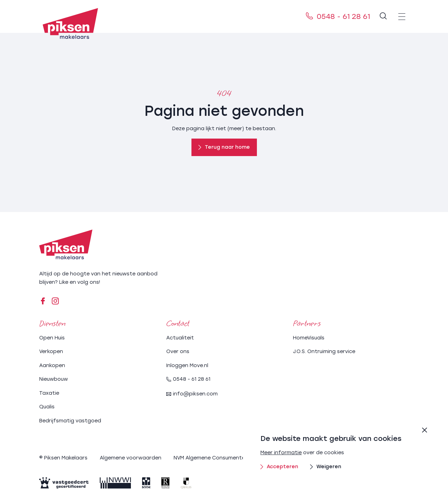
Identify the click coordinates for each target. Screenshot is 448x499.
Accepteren (279, 467)
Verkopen (51, 352)
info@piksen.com (192, 394)
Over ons (178, 352)
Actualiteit (180, 338)
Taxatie (49, 393)
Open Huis (52, 338)
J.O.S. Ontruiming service (324, 352)
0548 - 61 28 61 (338, 16)
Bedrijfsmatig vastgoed (70, 421)
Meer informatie (281, 453)
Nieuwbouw (54, 379)
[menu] (402, 16)
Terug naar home (224, 147)
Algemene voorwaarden (131, 458)
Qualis (47, 407)
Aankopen (52, 366)
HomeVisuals (309, 338)
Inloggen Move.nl (187, 366)
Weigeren (326, 467)
